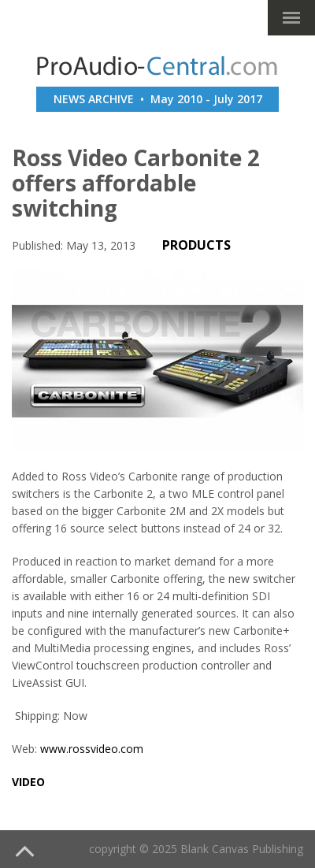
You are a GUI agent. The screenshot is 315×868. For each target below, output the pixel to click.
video (28, 782)
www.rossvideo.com (92, 749)
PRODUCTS (196, 245)
